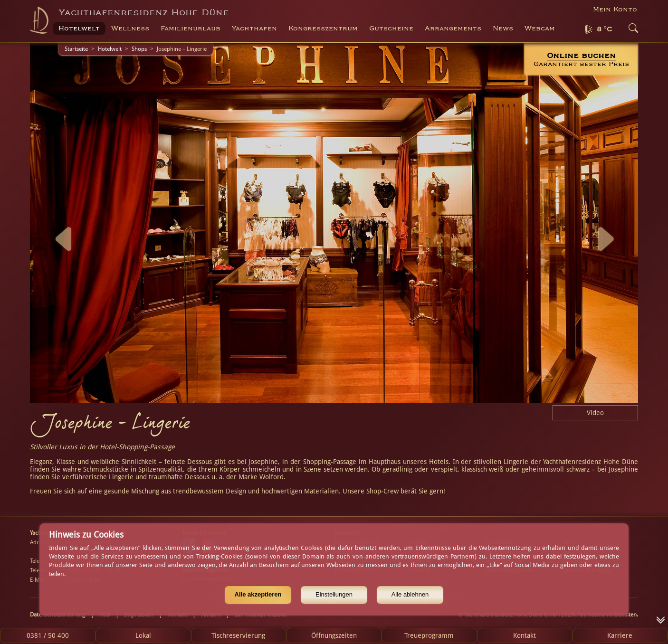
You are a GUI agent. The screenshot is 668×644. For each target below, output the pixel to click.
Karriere (620, 635)
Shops (139, 49)
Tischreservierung (238, 635)
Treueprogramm (429, 635)
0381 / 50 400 (48, 635)
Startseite (76, 49)
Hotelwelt (110, 49)
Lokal (143, 635)
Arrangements (453, 28)
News (503, 28)
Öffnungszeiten (334, 635)
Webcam (540, 28)
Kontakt (525, 635)
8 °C (604, 29)
